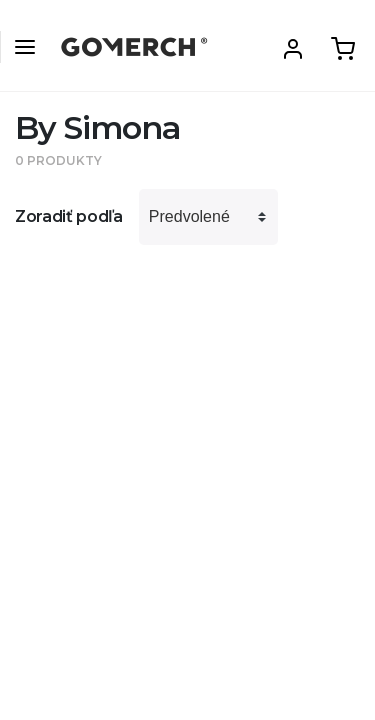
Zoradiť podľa (69, 216)
